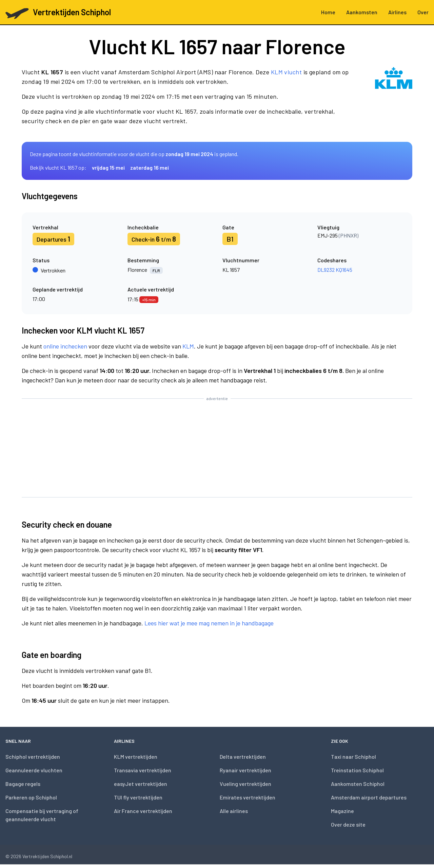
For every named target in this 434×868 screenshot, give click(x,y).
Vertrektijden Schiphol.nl (47, 856)
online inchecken (65, 346)
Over (423, 12)
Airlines (397, 12)
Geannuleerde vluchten (34, 770)
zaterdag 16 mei (150, 167)
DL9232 (326, 270)
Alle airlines (234, 811)
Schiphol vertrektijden (33, 757)
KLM (188, 346)
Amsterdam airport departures (369, 797)
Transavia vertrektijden (143, 770)
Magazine (342, 811)
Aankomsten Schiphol (358, 784)
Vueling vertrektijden (245, 784)
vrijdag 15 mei (108, 167)
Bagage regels (23, 784)
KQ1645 (344, 270)
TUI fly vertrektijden (138, 797)
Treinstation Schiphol (357, 770)
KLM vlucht (287, 72)
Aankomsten (362, 12)
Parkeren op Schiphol (31, 797)
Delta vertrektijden (243, 757)
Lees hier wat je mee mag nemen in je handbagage (209, 623)
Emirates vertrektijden (248, 797)
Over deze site (348, 824)
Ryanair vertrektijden (245, 770)
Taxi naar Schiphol (353, 757)
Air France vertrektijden (143, 811)
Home (328, 12)
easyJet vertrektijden (141, 784)
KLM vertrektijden (136, 757)
